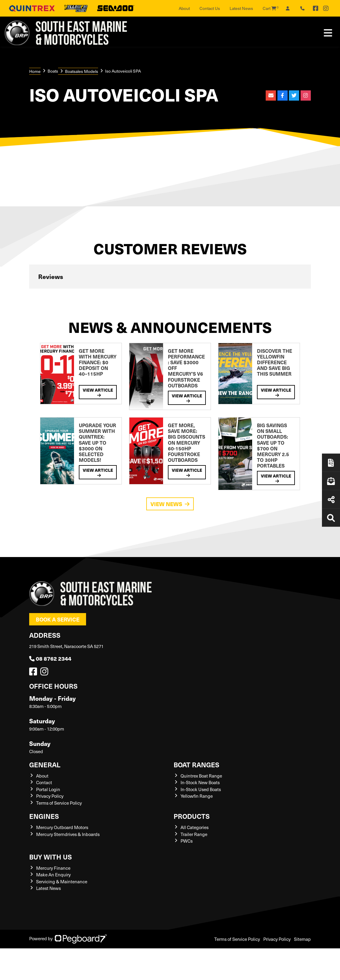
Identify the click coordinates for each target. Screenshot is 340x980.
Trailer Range (194, 834)
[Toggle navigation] (328, 33)
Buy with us (51, 857)
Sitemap (302, 939)
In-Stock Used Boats (201, 789)
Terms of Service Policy (59, 803)
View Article (98, 392)
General (45, 764)
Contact (44, 782)
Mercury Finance (53, 868)
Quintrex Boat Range (201, 776)
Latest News (241, 8)
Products (192, 816)
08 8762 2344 (50, 658)
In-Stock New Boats (200, 782)
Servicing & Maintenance (62, 881)
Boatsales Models (82, 71)
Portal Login (48, 789)
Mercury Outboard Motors (62, 827)
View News (170, 504)
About (184, 8)
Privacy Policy (50, 796)
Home (35, 71)
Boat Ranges (196, 764)
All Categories (195, 827)
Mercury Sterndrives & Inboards (68, 834)
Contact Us (210, 8)
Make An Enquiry (53, 875)
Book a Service (58, 619)
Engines (44, 816)
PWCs (187, 841)
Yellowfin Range (197, 796)
